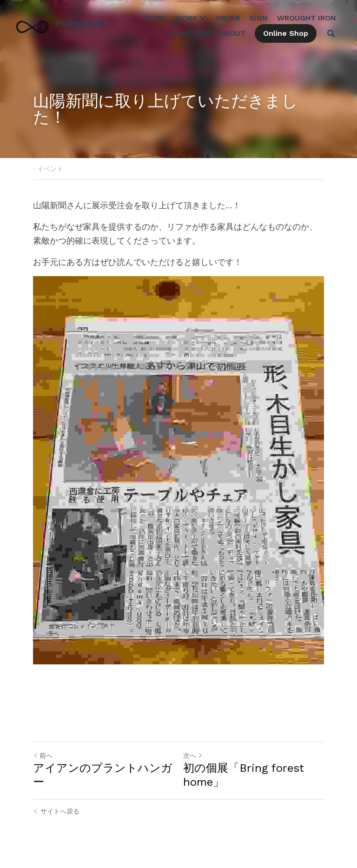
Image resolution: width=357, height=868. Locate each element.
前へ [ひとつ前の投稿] (43, 755)
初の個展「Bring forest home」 (244, 775)
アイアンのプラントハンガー (103, 775)
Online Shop (286, 33)
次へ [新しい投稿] (193, 755)
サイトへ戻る (56, 811)
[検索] (331, 33)
